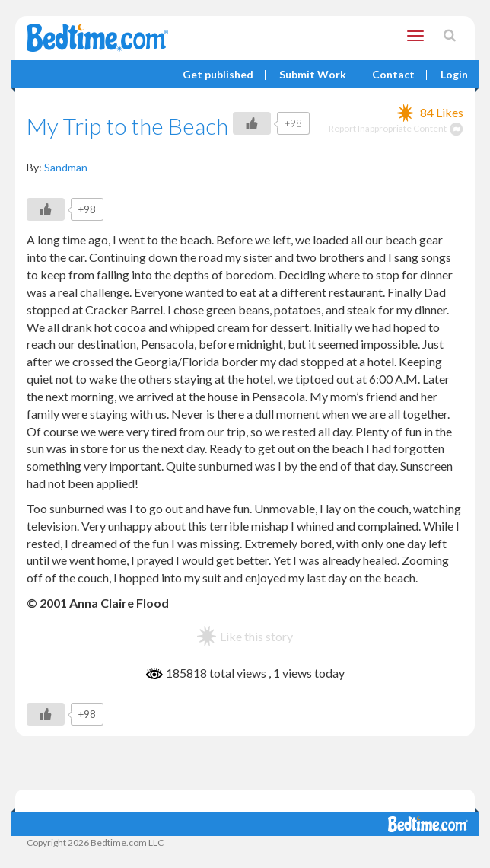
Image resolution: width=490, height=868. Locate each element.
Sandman (66, 167)
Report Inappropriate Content (396, 128)
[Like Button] (252, 123)
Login (454, 75)
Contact (393, 75)
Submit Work (313, 75)
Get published (218, 75)
